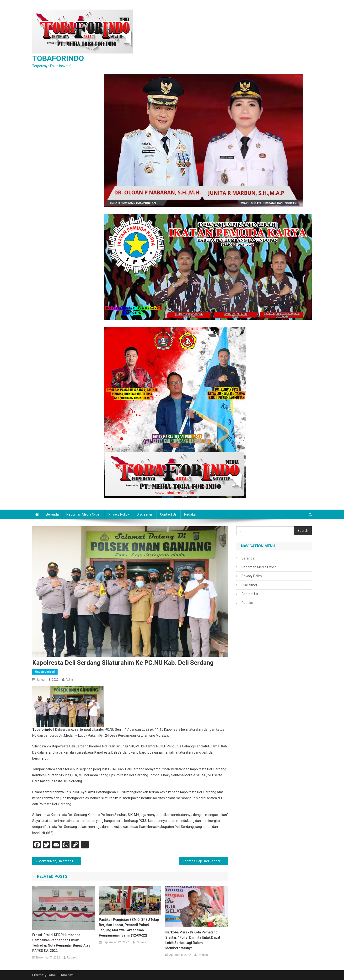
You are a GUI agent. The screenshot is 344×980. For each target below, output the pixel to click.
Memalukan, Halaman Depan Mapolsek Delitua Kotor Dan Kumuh (60, 861)
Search (303, 531)
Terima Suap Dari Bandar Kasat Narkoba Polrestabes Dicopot (205, 861)
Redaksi (190, 514)
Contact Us (168, 514)
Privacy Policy (119, 514)
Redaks (72, 958)
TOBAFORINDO (58, 58)
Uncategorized (45, 672)
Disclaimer (145, 514)
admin (71, 679)
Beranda (52, 514)
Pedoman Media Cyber (84, 514)
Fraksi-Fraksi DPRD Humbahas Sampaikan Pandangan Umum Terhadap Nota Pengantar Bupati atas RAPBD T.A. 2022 (61, 943)
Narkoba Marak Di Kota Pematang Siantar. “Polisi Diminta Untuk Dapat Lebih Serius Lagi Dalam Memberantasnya (193, 940)
